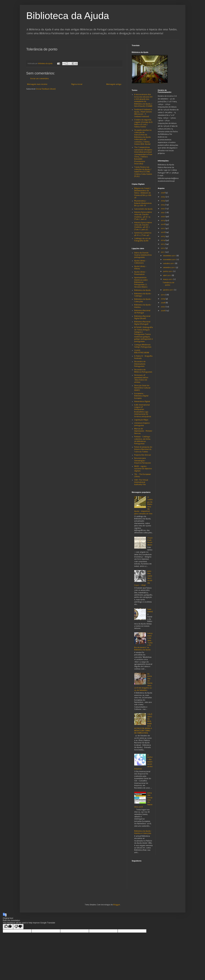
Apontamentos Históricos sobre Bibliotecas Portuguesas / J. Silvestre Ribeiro (141, 282)
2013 (163, 244)
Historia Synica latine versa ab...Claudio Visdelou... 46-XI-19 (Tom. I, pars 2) (143, 216)
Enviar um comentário (40, 79)
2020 (163, 217)
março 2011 (168, 279)
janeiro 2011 (169, 290)
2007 (163, 307)
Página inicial (77, 84)
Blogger (117, 905)
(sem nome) (150, 610)
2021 (163, 213)
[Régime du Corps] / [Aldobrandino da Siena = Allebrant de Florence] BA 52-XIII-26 (143, 193)
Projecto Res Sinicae (143, 455)
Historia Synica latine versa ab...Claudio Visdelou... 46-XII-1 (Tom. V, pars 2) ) (143, 226)
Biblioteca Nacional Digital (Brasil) (142, 317)
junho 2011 (168, 271)
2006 (163, 311)
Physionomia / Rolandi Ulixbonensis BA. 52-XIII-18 (143, 203)
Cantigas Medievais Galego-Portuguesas (143, 346)
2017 (163, 228)
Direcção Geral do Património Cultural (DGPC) (142, 388)
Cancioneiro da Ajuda (143, 209)
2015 (163, 236)
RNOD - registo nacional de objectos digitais (143, 469)
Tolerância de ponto (168, 284)
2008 (163, 303)
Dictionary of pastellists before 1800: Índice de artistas (141, 379)
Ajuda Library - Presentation (140, 273)
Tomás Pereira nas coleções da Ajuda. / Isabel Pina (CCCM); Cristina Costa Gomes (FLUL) (143, 172)
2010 (163, 295)
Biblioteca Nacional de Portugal (142, 312)
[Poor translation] (18, 927)
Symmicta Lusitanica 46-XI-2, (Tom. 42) (143, 234)
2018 (163, 224)
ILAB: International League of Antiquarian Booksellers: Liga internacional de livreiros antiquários (143, 411)
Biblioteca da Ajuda (68, 16)
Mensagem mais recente (37, 84)
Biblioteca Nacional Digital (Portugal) (142, 323)
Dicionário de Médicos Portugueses (143, 371)
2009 (163, 299)
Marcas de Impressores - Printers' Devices (143, 431)
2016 (163, 232)
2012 (163, 248)
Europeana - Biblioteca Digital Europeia (141, 396)
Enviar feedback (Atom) (46, 89)
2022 (163, 209)
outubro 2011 (169, 263)
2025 (163, 197)
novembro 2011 (170, 260)
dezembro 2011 (170, 256)
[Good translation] (8, 927)
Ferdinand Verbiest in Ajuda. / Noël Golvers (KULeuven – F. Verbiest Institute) (143, 113)
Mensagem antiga (114, 84)
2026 (163, 193)
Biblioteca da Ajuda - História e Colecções (143, 832)
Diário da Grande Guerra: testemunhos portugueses (143, 255)
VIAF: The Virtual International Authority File (141, 482)
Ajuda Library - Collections (140, 262)
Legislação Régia (141, 420)
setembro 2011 (169, 268)
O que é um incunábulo (150, 541)
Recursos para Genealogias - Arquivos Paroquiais (143, 461)
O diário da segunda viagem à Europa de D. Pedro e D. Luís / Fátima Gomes (143, 123)
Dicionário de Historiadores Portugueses (140, 364)
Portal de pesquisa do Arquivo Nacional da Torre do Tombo (143, 449)
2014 (163, 240)
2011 (163, 252)
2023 (163, 205)
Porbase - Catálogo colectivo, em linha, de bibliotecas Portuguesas (142, 440)
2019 (163, 220)
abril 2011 (167, 275)
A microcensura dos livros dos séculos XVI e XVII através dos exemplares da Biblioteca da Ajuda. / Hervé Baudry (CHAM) (143, 100)
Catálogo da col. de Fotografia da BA (142, 240)
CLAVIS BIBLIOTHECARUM (142, 352)
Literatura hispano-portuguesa (142, 424)
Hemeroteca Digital (142, 401)
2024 (163, 201)
